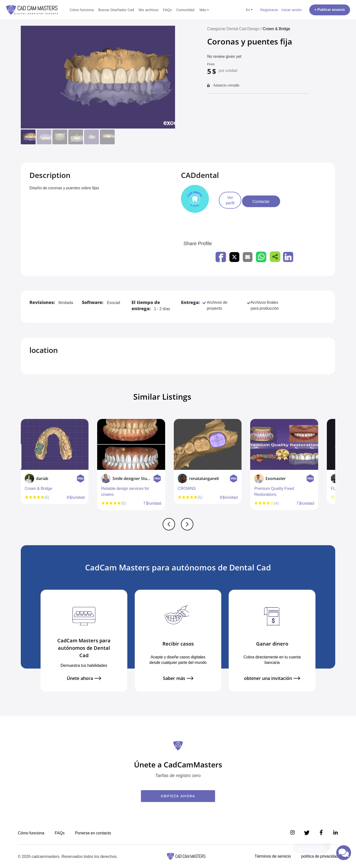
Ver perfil (235, 201)
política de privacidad (320, 856)
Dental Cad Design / (245, 29)
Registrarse (269, 10)
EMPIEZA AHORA (178, 796)
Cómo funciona (82, 10)
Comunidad (185, 10)
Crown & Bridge (277, 29)
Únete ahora (84, 678)
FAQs (167, 10)
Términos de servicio (273, 856)
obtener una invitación (272, 678)
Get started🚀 (313, 847)
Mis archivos (149, 10)
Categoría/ (216, 29)
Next (334, 467)
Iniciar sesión (292, 10)
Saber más (178, 678)
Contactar (276, 201)
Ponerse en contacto (93, 833)
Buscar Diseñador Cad (116, 10)
